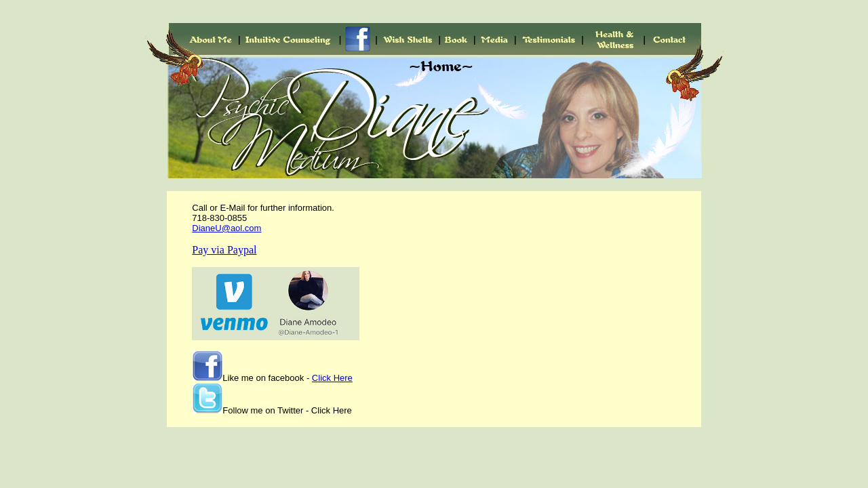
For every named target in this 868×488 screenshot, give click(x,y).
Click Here (332, 378)
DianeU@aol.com (226, 228)
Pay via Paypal (224, 250)
